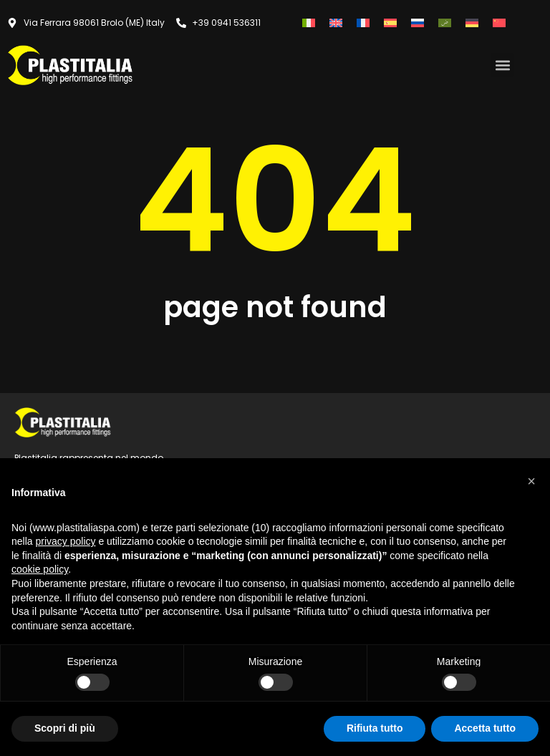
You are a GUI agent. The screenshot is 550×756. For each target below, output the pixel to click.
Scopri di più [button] (65, 728)
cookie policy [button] (40, 569)
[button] (502, 65)
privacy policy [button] (65, 541)
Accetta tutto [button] (485, 728)
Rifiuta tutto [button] (375, 728)
